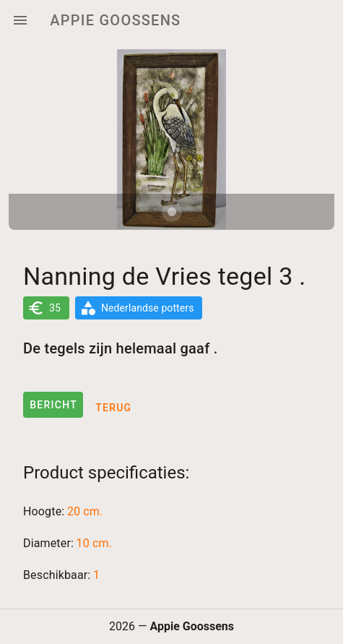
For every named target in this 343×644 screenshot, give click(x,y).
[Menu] (20, 20)
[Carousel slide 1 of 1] (172, 212)
